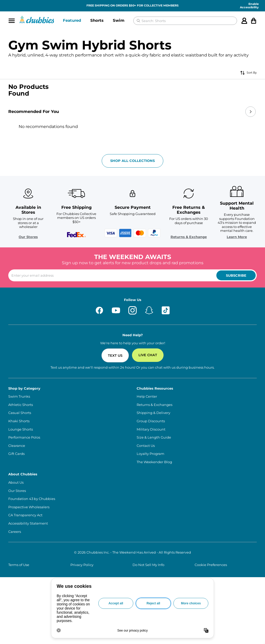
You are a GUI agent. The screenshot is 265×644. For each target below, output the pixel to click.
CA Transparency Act (25, 515)
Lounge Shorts (21, 429)
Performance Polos (24, 437)
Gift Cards (16, 454)
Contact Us (146, 446)
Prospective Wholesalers (29, 507)
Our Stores (28, 237)
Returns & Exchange (189, 237)
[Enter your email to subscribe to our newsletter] (132, 275)
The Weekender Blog (154, 462)
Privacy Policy (82, 565)
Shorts (97, 20)
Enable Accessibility (249, 6)
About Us (16, 482)
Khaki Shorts (19, 421)
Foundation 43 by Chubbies (32, 499)
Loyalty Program (150, 454)
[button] (72, 21)
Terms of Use (19, 565)
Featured (72, 20)
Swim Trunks (19, 396)
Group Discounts (151, 421)
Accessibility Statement (28, 523)
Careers (15, 532)
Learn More (237, 237)
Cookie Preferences (211, 565)
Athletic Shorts (21, 405)
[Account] (244, 21)
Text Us (115, 355)
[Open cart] (254, 21)
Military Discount (151, 429)
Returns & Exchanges (154, 405)
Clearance (17, 446)
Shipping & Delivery (153, 413)
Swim (119, 20)
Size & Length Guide (154, 437)
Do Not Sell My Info (148, 565)
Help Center (147, 396)
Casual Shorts (20, 413)
